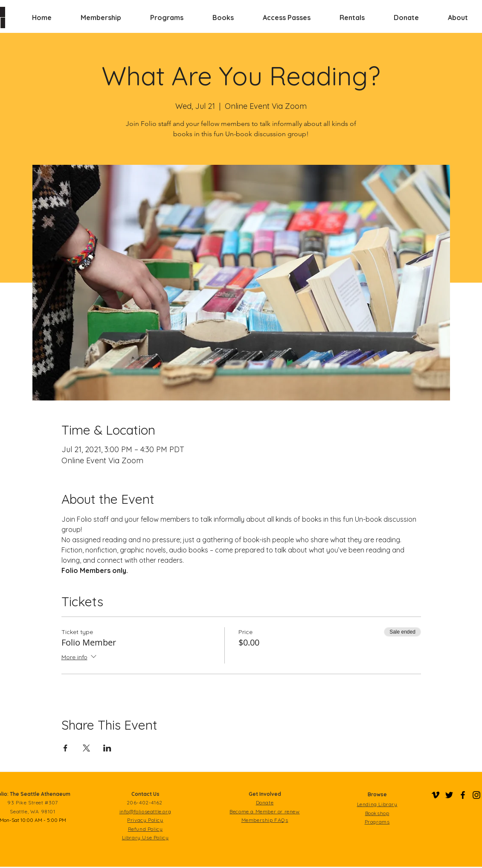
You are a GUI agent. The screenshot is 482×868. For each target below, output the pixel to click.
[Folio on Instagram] (476, 795)
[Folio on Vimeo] (436, 795)
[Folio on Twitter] (449, 795)
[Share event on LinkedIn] (107, 748)
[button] (101, 18)
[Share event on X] (86, 748)
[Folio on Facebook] (463, 795)
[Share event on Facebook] (65, 748)
